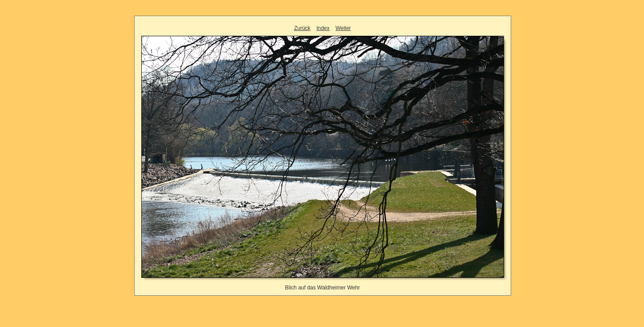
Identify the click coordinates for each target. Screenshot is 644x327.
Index (323, 28)
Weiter (343, 28)
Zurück (302, 28)
